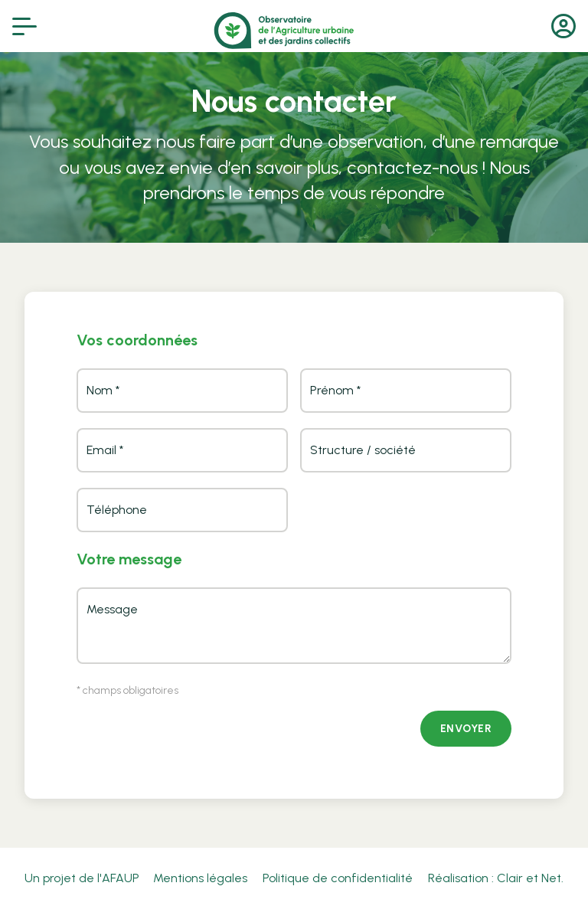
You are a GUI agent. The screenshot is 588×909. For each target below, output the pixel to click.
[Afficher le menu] (24, 26)
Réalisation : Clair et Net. (496, 878)
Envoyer (466, 729)
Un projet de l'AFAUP (82, 878)
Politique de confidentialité (338, 878)
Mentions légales (200, 878)
